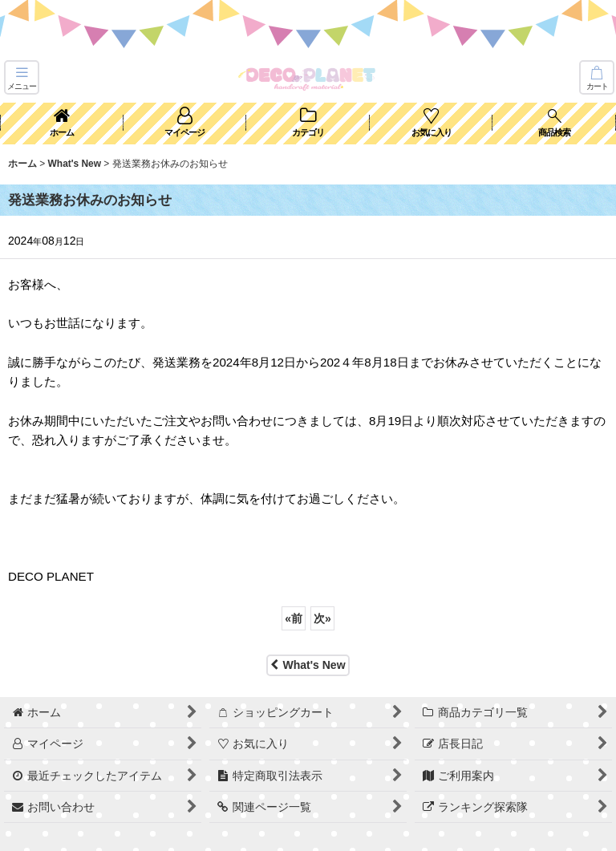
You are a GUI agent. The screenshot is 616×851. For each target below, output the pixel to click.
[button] (22, 77)
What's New (308, 665)
